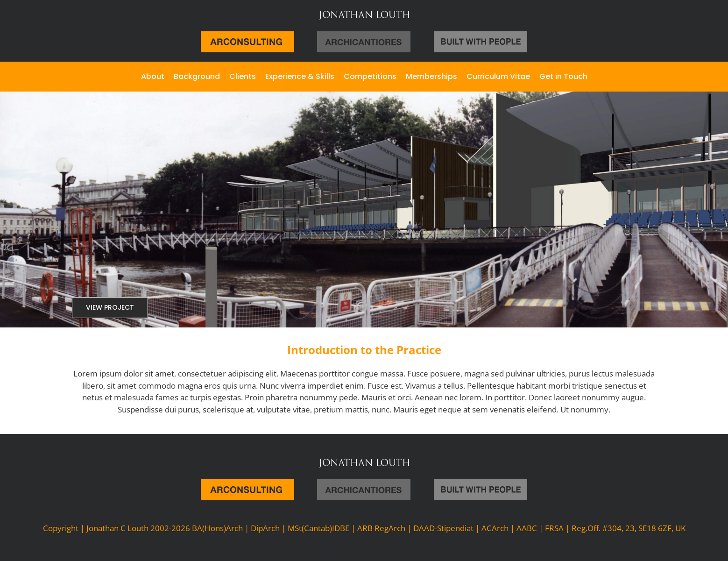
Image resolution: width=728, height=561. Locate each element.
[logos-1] (481, 35)
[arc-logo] (247, 35)
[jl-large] (364, 13)
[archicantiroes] (364, 35)
